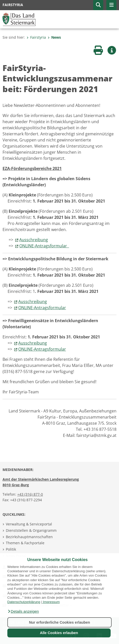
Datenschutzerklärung (24, 602)
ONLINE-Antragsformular (44, 246)
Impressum (51, 602)
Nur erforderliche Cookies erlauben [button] (59, 622)
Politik (11, 549)
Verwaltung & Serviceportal (29, 524)
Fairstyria (36, 37)
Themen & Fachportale (25, 543)
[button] (23, 611)
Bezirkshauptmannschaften (29, 537)
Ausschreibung (34, 240)
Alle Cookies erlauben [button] (59, 633)
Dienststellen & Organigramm (31, 530)
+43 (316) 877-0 (30, 494)
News (54, 37)
